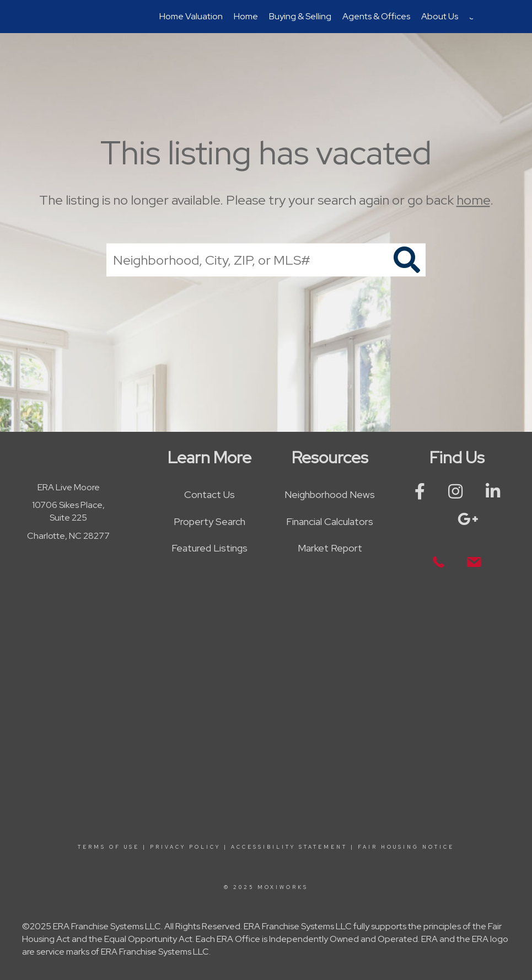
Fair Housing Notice (406, 847)
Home (246, 16)
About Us (440, 16)
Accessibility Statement (289, 847)
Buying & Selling (300, 16)
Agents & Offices (376, 16)
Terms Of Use (109, 847)
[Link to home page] (65, 17)
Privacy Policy (185, 847)
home (473, 200)
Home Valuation (191, 16)
